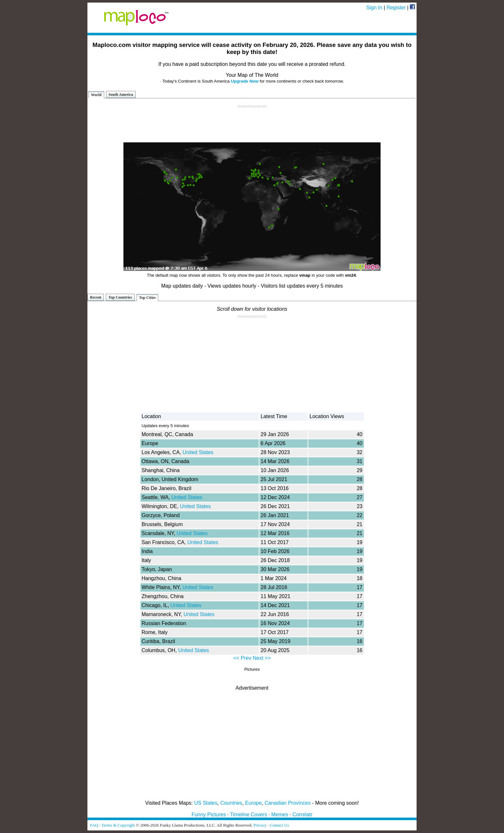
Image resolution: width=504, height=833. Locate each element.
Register (396, 8)
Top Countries (120, 297)
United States (198, 452)
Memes (280, 815)
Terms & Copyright (118, 825)
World (96, 95)
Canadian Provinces (288, 803)
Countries (231, 803)
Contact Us (279, 825)
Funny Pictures (209, 815)
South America (121, 94)
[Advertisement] (252, 123)
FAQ (94, 825)
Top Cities (148, 298)
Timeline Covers (249, 815)
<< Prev (242, 658)
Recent (96, 297)
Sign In (374, 8)
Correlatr (302, 815)
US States (206, 803)
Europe (254, 803)
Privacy (260, 825)
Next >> (262, 658)
